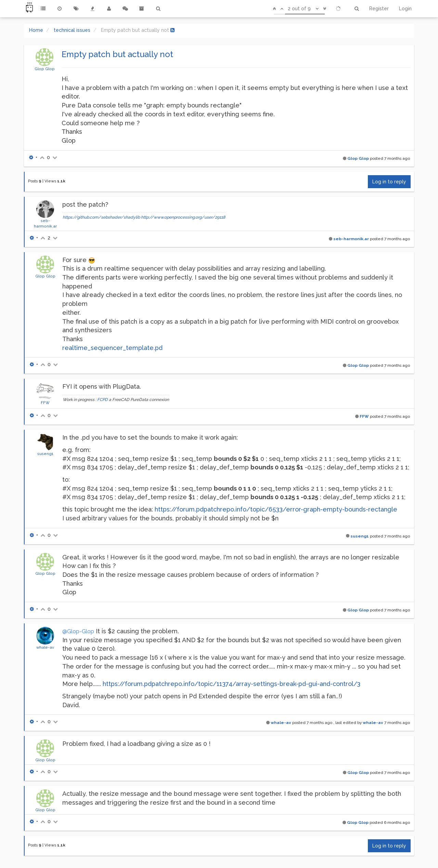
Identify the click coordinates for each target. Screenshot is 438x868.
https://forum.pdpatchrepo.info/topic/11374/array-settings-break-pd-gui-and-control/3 (231, 684)
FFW (45, 403)
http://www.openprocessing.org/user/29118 (183, 217)
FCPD (102, 400)
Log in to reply (389, 182)
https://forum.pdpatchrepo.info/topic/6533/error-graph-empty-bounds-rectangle (276, 509)
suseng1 (45, 454)
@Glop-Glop (78, 631)
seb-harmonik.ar (351, 239)
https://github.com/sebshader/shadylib (101, 217)
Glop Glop (45, 69)
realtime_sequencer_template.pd (112, 348)
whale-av (45, 647)
